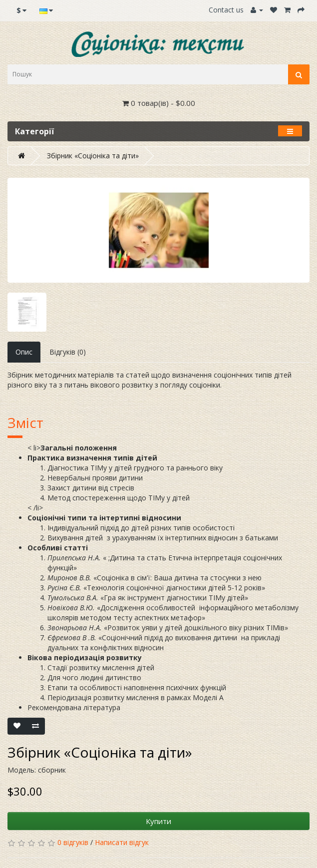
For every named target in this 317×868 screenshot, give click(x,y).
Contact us (226, 10)
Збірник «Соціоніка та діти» (93, 156)
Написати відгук (122, 842)
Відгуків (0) (68, 352)
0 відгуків (73, 842)
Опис (24, 352)
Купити (158, 821)
